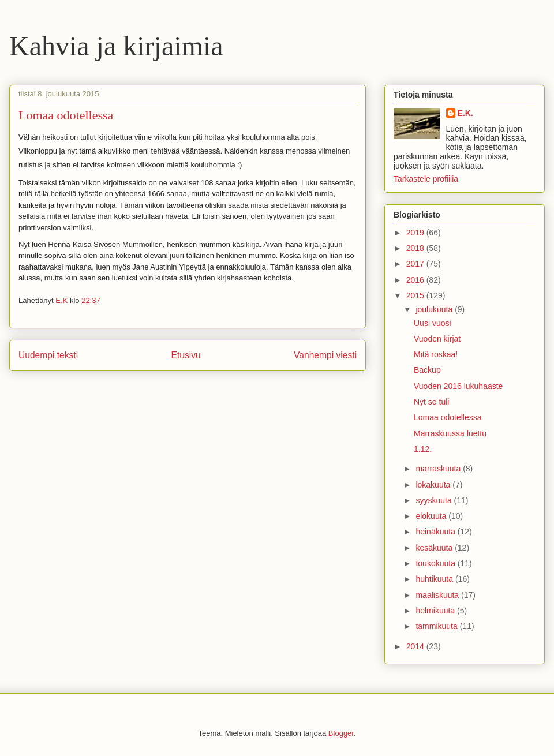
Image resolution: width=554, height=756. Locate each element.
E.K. (465, 113)
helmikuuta (436, 611)
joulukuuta (435, 309)
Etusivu (186, 355)
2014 (416, 646)
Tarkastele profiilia (426, 179)
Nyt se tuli (431, 402)
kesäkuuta (435, 548)
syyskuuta (435, 500)
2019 (416, 233)
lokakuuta (434, 485)
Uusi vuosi (433, 323)
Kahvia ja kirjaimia (116, 46)
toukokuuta (436, 563)
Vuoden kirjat (437, 339)
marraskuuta (439, 469)
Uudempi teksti (48, 355)
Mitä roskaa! (436, 354)
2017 (416, 264)
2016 (416, 280)
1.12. (423, 449)
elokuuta (432, 516)
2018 (416, 248)
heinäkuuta (436, 532)
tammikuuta (437, 626)
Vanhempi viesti (325, 355)
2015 (416, 295)
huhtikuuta (435, 579)
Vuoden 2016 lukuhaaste (458, 386)
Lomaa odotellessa (448, 417)
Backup (427, 370)
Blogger (341, 733)
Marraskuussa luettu (450, 433)
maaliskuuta (438, 595)
